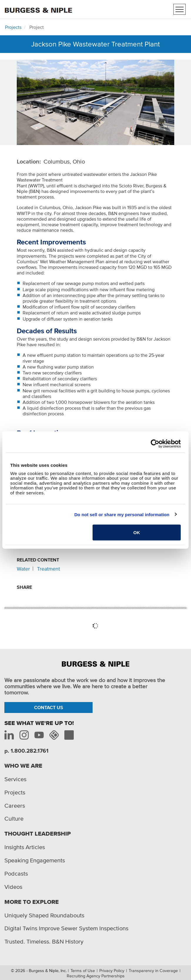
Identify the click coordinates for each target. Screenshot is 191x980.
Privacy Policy (112, 971)
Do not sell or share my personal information (122, 514)
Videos (13, 887)
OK (137, 532)
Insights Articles (25, 847)
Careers (15, 806)
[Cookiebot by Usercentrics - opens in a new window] (155, 444)
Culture (14, 819)
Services (15, 779)
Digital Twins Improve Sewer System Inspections (66, 928)
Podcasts (16, 874)
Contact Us (49, 707)
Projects (13, 27)
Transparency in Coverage (153, 971)
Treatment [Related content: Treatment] (48, 569)
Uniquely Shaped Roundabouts (44, 915)
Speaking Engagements (35, 860)
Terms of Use (83, 971)
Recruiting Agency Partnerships (96, 976)
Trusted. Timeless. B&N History (44, 941)
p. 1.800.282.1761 (26, 751)
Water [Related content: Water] (23, 569)
